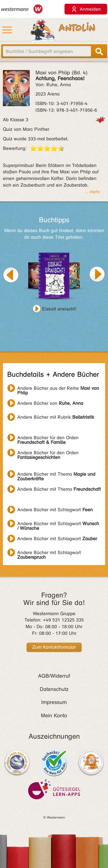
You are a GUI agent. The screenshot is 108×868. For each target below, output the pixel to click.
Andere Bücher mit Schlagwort (55, 510)
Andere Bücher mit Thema (56, 475)
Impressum (54, 702)
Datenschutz (54, 689)
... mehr (92, 192)
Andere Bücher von (50, 403)
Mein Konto (54, 716)
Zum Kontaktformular (54, 647)
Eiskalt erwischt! (59, 309)
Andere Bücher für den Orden (48, 438)
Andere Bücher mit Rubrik (56, 417)
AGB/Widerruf (54, 676)
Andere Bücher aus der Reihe (58, 389)
